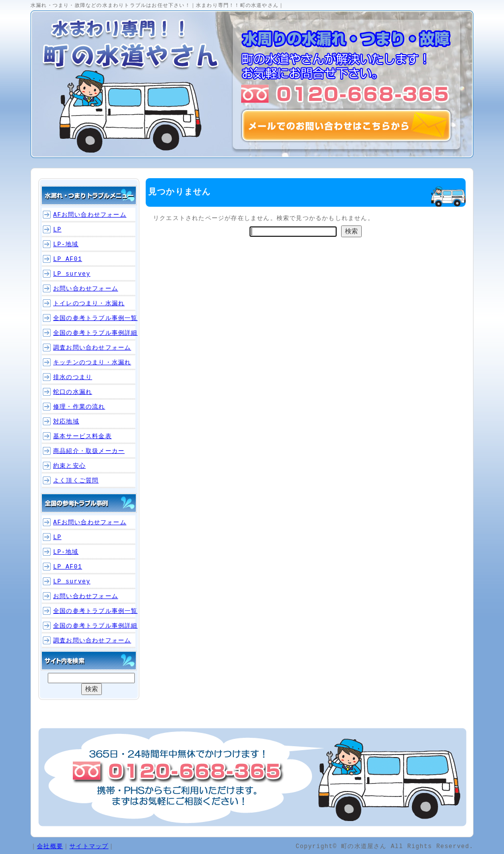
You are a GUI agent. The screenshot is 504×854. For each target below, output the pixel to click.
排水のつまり (73, 377)
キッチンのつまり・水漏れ (92, 363)
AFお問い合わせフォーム (90, 215)
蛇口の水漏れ (73, 392)
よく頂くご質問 (76, 481)
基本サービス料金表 (82, 436)
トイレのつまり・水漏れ (89, 303)
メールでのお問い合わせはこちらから (346, 126)
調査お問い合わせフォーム (92, 348)
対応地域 (66, 422)
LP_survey (72, 274)
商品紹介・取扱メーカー (89, 451)
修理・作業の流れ (79, 407)
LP (57, 230)
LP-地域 (66, 244)
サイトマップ (89, 846)
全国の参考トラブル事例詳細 (95, 333)
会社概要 (50, 846)
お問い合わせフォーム (86, 289)
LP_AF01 (68, 259)
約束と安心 (69, 466)
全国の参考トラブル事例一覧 (95, 318)
